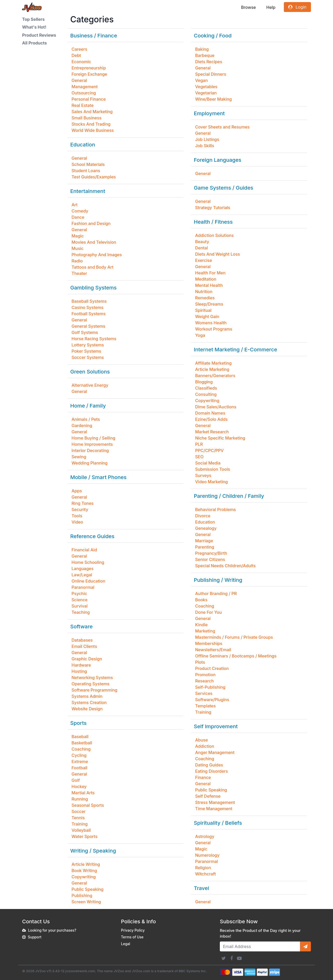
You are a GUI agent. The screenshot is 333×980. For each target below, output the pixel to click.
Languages (82, 569)
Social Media (208, 463)
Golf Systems (85, 332)
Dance (78, 217)
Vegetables (206, 87)
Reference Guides (92, 536)
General (79, 80)
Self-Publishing (210, 687)
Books (201, 600)
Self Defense (208, 796)
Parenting (205, 547)
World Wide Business (93, 130)
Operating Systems (91, 684)
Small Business (87, 118)
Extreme (80, 762)
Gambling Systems (93, 288)
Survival (80, 606)
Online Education (88, 581)
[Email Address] (260, 946)
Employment (209, 113)
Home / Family (88, 406)
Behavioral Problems (216, 510)
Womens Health (211, 323)
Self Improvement (216, 726)
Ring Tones (83, 503)
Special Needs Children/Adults (225, 566)
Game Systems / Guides (223, 188)
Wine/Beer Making (213, 99)
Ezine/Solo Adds (211, 419)
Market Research (212, 432)
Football (79, 768)
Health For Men (210, 273)
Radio (77, 261)
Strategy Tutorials (213, 208)
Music (78, 248)
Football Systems (89, 314)
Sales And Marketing (92, 112)
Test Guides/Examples (94, 177)
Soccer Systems (88, 357)
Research (204, 681)
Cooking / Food (213, 36)
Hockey (79, 786)
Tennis (78, 818)
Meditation (206, 279)
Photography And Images (97, 255)
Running (80, 799)
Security (80, 510)
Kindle (201, 625)
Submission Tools (213, 469)
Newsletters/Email (213, 650)
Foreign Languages (217, 160)
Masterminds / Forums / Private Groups (234, 637)
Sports (78, 723)
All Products (34, 43)
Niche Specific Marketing (220, 438)
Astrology (205, 836)
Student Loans (86, 171)
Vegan (201, 80)
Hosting (79, 671)
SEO (199, 457)
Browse (248, 7)
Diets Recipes (209, 62)
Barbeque (205, 55)
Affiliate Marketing (213, 363)
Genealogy (206, 528)
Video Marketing (212, 482)
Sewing (79, 457)
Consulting (206, 394)
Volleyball (81, 830)
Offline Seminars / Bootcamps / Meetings (236, 656)
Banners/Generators (215, 376)
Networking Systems (92, 678)
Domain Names (210, 413)
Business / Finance (94, 36)
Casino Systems (88, 307)
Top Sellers (33, 19)
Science (79, 600)
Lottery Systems (88, 345)
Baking (202, 49)
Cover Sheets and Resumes (222, 127)
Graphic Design (87, 659)
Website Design (87, 709)
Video (77, 522)
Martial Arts (83, 793)
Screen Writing (86, 902)
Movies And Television (94, 242)
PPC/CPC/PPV (209, 450)
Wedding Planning (89, 463)
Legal (126, 944)
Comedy (80, 211)
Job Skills (205, 146)
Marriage (204, 541)
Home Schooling (88, 562)
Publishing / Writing (218, 580)
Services (204, 693)
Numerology (207, 855)
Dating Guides (209, 765)
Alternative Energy (90, 385)
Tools (77, 516)
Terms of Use (132, 937)
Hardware (81, 665)
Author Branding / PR (216, 594)
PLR (199, 444)
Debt (76, 55)
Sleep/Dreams (209, 304)
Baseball (80, 737)
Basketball (82, 743)
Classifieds (206, 388)
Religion (203, 868)
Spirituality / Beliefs (218, 823)
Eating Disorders (212, 771)
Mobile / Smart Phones (98, 477)
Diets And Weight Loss (217, 254)
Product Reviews (39, 35)
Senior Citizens (210, 559)
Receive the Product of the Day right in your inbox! (260, 933)
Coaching (81, 749)
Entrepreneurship (89, 68)
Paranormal (83, 587)
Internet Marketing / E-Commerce (235, 350)
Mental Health (209, 285)
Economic (81, 62)
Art (75, 205)
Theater (79, 273)
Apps (77, 491)
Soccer (79, 811)
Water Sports (85, 836)
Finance (203, 777)
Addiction (205, 746)
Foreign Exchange (89, 74)
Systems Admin (87, 696)
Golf (76, 780)
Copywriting (84, 877)
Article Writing (86, 864)
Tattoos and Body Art (92, 267)
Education (83, 145)
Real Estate (83, 105)
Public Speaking (88, 889)
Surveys (203, 475)
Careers (79, 49)
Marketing (205, 631)
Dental (201, 248)
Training (80, 824)
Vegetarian (206, 93)
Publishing (82, 895)
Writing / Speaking (93, 851)
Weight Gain (207, 317)
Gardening (82, 425)
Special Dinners (211, 74)
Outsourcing (84, 93)
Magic (78, 236)
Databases (82, 640)
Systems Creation (89, 702)
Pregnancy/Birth (211, 553)
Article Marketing (212, 369)
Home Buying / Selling (93, 438)
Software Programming (94, 690)
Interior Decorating (90, 450)
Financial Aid (84, 550)
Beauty (202, 242)
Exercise (204, 260)
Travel (201, 888)
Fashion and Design (91, 223)
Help (271, 7)
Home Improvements (92, 444)
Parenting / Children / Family (229, 496)
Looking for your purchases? (52, 930)
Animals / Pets (86, 419)
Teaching (81, 612)
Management (85, 87)
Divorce (203, 516)
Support (35, 937)
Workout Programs (214, 329)
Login (297, 7)
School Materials (88, 164)
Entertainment (88, 191)
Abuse (201, 740)
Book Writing (84, 871)
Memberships (209, 643)
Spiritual (203, 310)
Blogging (204, 382)
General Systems (88, 326)
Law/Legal (82, 575)
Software (81, 627)
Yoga (200, 335)
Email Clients (84, 646)
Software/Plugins (212, 700)
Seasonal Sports (88, 805)
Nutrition (204, 292)
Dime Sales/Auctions (216, 407)
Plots (200, 662)
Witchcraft (206, 874)
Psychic (79, 594)
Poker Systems (86, 351)
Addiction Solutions (214, 235)
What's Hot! (34, 27)
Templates (205, 706)
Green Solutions (90, 372)
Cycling (79, 755)
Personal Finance (89, 99)
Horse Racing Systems (94, 339)
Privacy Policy (133, 930)
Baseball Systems (89, 301)
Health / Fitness (213, 222)
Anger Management (215, 752)
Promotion (205, 675)
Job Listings (207, 139)
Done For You (209, 612)
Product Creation (212, 668)
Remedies (205, 298)
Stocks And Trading (91, 124)
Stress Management (215, 802)
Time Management (214, 809)
